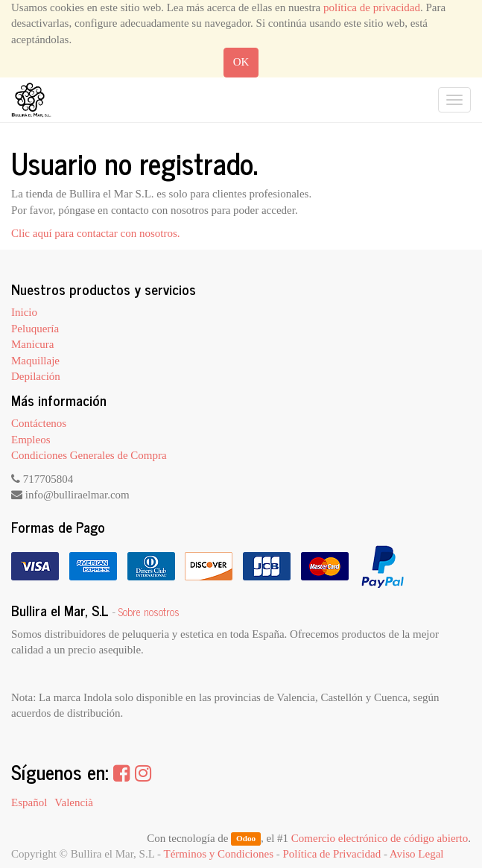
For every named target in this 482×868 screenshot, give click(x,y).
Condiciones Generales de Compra (89, 455)
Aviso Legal (417, 854)
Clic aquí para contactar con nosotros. (96, 233)
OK (241, 62)
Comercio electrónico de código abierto (380, 838)
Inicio (24, 312)
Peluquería (35, 329)
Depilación (36, 376)
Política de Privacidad (332, 854)
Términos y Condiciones (219, 854)
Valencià (74, 802)
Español (29, 802)
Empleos (31, 440)
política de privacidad (372, 7)
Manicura (32, 344)
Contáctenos (39, 423)
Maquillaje (35, 361)
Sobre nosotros (149, 612)
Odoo (246, 839)
